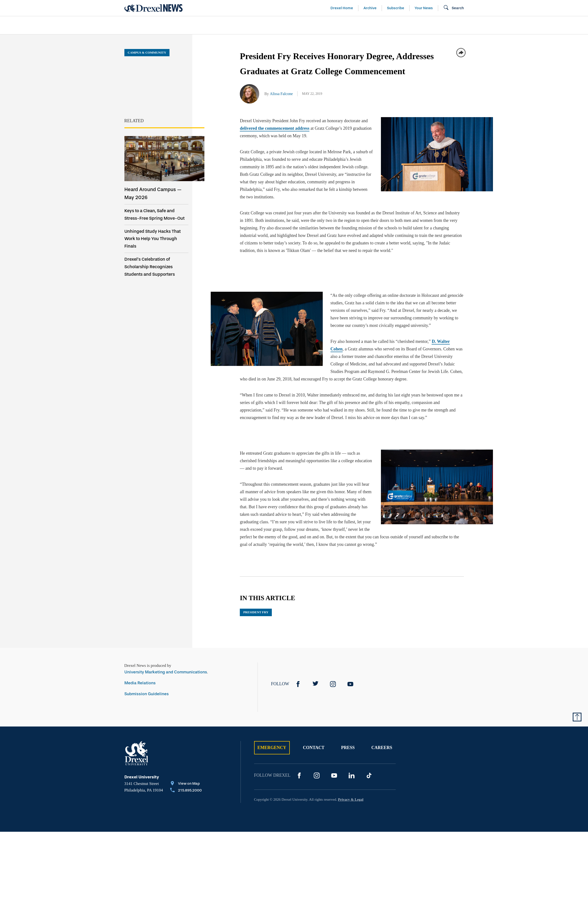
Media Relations (140, 683)
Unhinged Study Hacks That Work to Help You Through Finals (153, 239)
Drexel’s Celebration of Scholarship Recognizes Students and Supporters (150, 267)
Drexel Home (342, 8)
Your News (424, 8)
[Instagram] (333, 684)
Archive (370, 8)
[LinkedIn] (352, 775)
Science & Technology (223, 25)
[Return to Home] (153, 8)
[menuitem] (152, 25)
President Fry (256, 612)
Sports (524, 25)
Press (348, 748)
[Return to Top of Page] (577, 717)
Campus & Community (474, 25)
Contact (314, 748)
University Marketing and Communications (166, 672)
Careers (382, 748)
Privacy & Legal (351, 799)
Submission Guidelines (147, 694)
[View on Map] (186, 784)
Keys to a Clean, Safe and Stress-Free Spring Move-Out (154, 214)
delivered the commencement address (275, 128)
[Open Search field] (454, 8)
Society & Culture (410, 25)
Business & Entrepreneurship (303, 25)
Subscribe (396, 8)
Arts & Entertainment (152, 25)
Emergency (272, 748)
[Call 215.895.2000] (186, 791)
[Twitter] (315, 684)
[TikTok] (369, 775)
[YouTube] (350, 684)
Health (363, 25)
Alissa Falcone (281, 94)
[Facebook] (298, 684)
